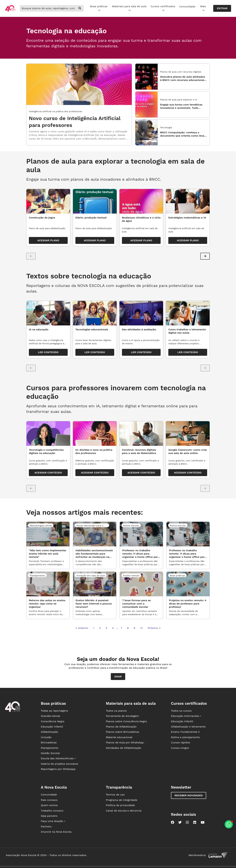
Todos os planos (116, 711)
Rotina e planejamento (185, 737)
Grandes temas (50, 716)
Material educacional (119, 737)
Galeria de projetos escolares (59, 764)
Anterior (82, 628)
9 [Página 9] (134, 628)
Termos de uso (115, 795)
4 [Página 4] (113, 628)
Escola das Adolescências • (58, 758)
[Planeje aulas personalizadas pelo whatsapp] (229, 824)
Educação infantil (52, 727)
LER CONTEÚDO (48, 352)
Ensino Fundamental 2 (185, 732)
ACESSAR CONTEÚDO (48, 473)
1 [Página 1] (94, 628)
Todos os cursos (181, 711)
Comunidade (187, 6)
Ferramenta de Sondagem (122, 716)
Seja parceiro (49, 816)
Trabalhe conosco (52, 811)
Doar (118, 676)
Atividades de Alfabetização (123, 748)
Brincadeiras (49, 742)
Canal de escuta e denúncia (124, 811)
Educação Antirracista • (186, 716)
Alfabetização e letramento (188, 727)
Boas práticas (99, 8)
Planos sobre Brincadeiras (123, 732)
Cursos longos (180, 748)
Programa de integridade (122, 800)
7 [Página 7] (121, 628)
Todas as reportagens (54, 711)
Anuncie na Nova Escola (56, 832)
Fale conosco (49, 800)
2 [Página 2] (100, 628)
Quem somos (49, 805)
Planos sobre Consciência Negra (126, 721)
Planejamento (50, 748)
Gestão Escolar (50, 753)
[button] (205, 256)
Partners (46, 826)
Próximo (154, 628)
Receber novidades (189, 795)
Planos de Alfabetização (121, 727)
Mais (203, 8)
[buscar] (80, 8)
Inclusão (46, 737)
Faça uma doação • (53, 821)
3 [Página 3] (106, 628)
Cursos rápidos (181, 742)
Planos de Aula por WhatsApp (126, 742)
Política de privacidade (120, 805)
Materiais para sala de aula (129, 8)
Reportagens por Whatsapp (58, 769)
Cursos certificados (163, 8)
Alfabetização (49, 732)
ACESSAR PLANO (48, 240)
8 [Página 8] (128, 628)
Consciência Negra (53, 721)
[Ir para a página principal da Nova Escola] (10, 11)
